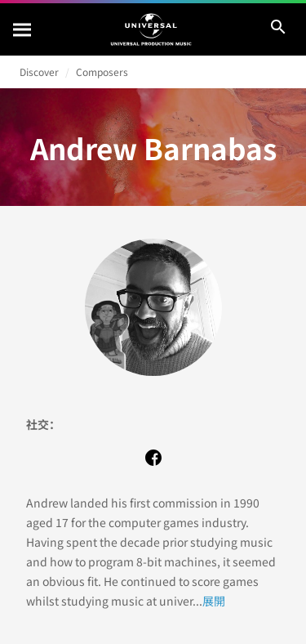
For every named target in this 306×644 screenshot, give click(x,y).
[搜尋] (23, 29)
